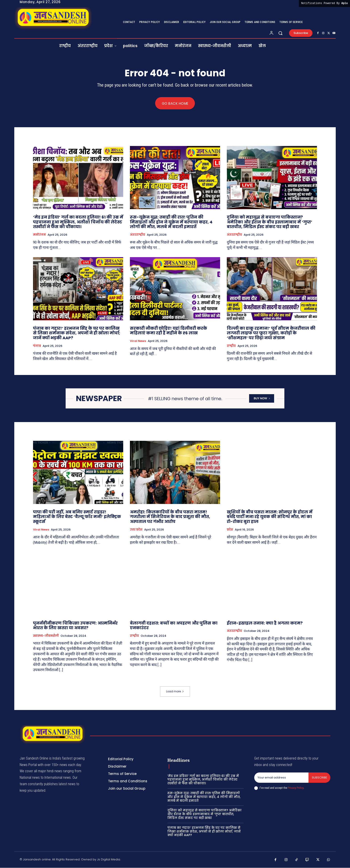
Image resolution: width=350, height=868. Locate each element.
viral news (138, 341)
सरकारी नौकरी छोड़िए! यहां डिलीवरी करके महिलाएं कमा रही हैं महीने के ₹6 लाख (169, 331)
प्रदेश (230, 530)
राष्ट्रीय (231, 346)
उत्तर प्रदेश (136, 530)
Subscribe (319, 778)
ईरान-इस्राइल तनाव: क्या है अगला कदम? (265, 623)
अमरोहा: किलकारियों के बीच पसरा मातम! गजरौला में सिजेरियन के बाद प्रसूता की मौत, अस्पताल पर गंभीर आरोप (170, 517)
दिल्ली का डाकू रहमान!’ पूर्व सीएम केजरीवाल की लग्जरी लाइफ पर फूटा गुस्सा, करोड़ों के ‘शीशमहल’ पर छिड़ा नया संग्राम (271, 333)
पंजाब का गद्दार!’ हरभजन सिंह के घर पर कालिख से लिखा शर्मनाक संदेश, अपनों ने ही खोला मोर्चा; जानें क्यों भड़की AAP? (77, 333)
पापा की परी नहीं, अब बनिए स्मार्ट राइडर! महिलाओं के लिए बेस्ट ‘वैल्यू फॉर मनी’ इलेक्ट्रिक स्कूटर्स (77, 517)
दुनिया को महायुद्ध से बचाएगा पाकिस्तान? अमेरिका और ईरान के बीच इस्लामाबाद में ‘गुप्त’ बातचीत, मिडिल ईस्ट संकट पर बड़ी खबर (270, 222)
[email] (281, 778)
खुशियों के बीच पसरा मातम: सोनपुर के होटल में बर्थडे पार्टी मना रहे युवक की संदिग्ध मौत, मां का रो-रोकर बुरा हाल (270, 517)
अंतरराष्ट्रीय (137, 235)
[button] (280, 33)
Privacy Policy (296, 788)
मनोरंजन (39, 235)
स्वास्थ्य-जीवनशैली (46, 636)
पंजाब (37, 346)
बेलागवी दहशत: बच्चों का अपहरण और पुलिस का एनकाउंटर (174, 626)
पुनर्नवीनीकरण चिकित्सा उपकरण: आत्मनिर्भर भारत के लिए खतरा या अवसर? (75, 626)
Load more (175, 692)
